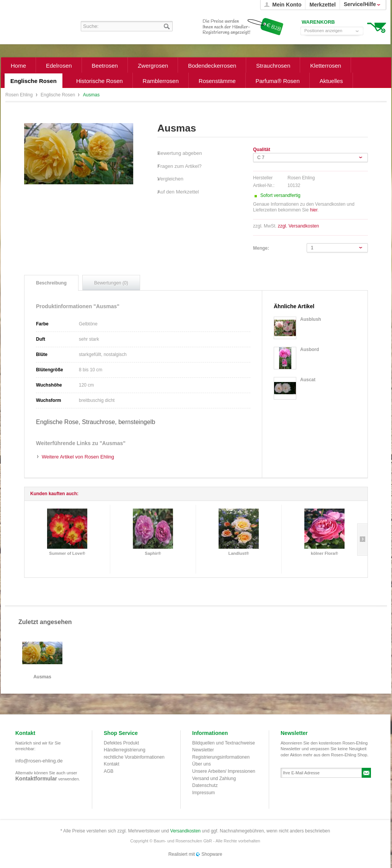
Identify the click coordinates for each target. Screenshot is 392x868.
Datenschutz (205, 785)
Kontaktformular (36, 779)
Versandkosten (185, 831)
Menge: (261, 248)
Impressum (203, 793)
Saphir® (153, 553)
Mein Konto (287, 5)
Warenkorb (376, 27)
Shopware (212, 854)
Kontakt (112, 764)
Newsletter (203, 750)
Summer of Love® (67, 553)
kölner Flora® (324, 553)
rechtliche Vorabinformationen (134, 757)
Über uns (202, 764)
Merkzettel (322, 5)
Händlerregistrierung (125, 750)
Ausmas (42, 677)
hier (314, 210)
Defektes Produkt (121, 743)
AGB (109, 771)
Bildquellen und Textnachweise (224, 743)
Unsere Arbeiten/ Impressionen (224, 771)
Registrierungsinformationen (221, 757)
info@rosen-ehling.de (39, 761)
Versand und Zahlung (214, 779)
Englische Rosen (58, 95)
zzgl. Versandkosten (298, 226)
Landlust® (239, 553)
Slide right (362, 540)
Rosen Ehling (20, 95)
